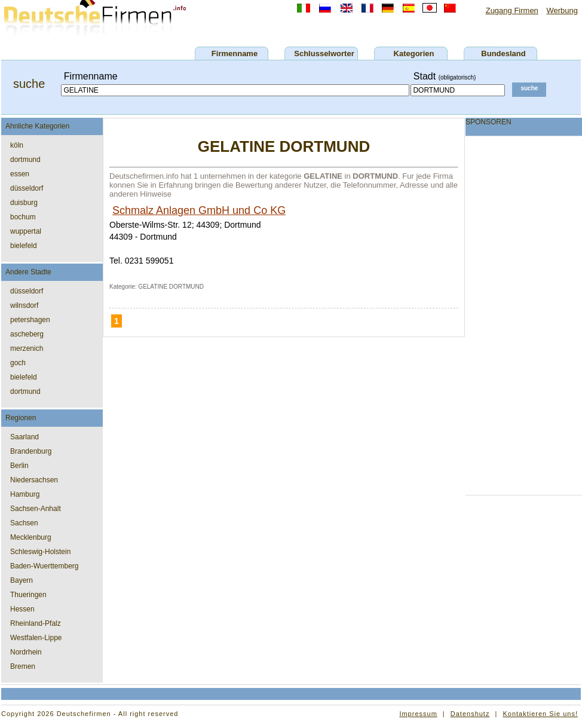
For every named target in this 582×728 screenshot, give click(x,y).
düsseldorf (27, 188)
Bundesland (503, 53)
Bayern (22, 580)
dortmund (25, 160)
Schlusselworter (324, 53)
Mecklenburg (31, 537)
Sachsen (24, 523)
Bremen (23, 666)
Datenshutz (470, 714)
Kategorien (414, 53)
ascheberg (27, 334)
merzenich (27, 348)
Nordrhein (26, 652)
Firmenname (235, 53)
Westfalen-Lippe (36, 638)
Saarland (24, 437)
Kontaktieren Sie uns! (540, 714)
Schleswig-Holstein (40, 552)
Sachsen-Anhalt (36, 509)
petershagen (30, 320)
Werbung (562, 10)
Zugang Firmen (512, 10)
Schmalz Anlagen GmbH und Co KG (199, 210)
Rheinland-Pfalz (36, 623)
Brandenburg (31, 451)
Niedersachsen (34, 480)
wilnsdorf (24, 305)
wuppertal (26, 231)
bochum (23, 217)
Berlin (19, 466)
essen (20, 174)
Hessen (22, 609)
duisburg (24, 203)
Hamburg (25, 494)
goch (18, 363)
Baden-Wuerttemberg (45, 566)
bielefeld (24, 246)
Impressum (418, 714)
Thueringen (28, 595)
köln (17, 145)
